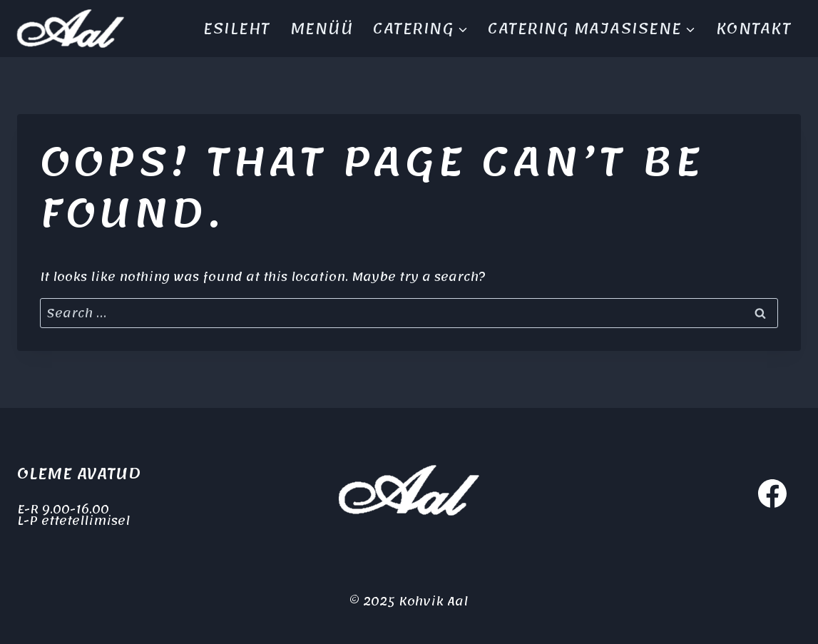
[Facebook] (772, 494)
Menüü (322, 29)
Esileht (237, 29)
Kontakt (754, 29)
